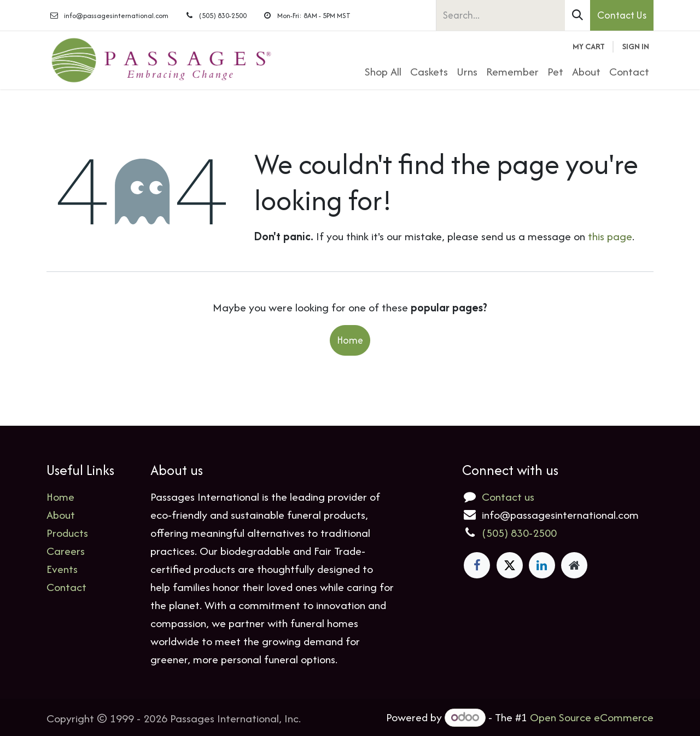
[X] (510, 565)
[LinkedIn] (542, 565)
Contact (66, 587)
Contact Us (622, 15)
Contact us (508, 497)
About (61, 515)
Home (350, 340)
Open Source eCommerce (592, 717)
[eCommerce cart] (589, 47)
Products (67, 533)
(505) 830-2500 (519, 533)
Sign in (636, 46)
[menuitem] (383, 71)
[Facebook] (477, 565)
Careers (66, 551)
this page (610, 236)
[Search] (577, 15)
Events (62, 569)
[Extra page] (574, 565)
